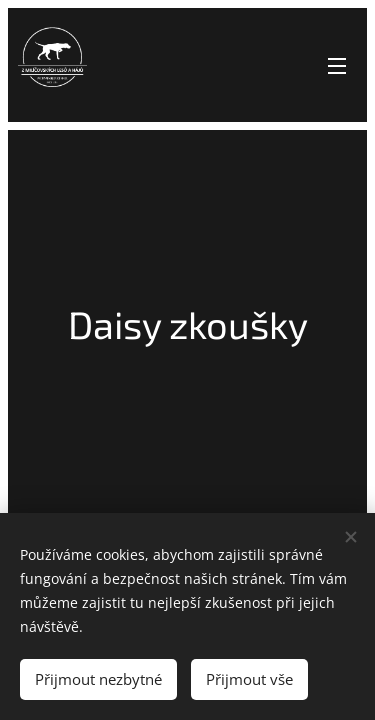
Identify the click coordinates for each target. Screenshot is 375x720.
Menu (337, 66)
